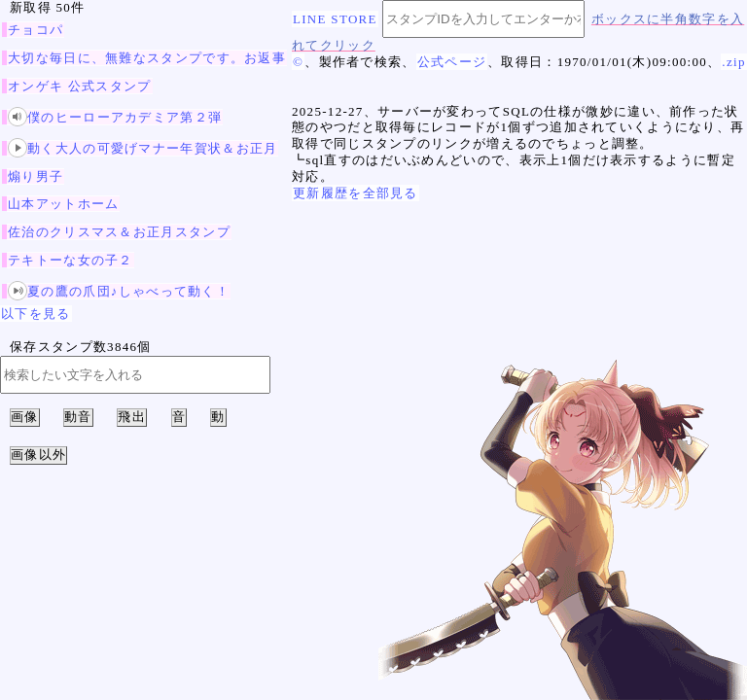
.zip (733, 62)
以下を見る (36, 314)
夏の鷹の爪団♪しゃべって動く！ (119, 291)
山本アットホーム (63, 204)
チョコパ (36, 30)
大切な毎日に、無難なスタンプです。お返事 (147, 58)
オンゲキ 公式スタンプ (80, 86)
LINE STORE (335, 19)
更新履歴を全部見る (356, 193)
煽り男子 (36, 176)
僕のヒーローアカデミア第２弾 (115, 117)
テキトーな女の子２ (71, 260)
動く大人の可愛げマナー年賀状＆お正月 (142, 148)
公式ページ (452, 62)
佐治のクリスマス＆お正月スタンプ (119, 232)
